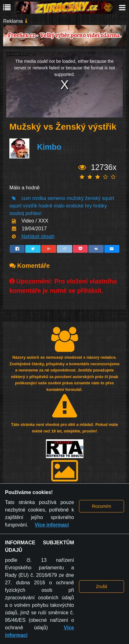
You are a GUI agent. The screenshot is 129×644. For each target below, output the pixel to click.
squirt (15, 206)
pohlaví (34, 213)
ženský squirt (99, 198)
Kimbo (49, 147)
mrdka (39, 198)
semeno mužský (66, 198)
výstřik (30, 206)
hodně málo (52, 206)
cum (26, 198)
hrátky (100, 206)
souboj (17, 213)
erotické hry (79, 206)
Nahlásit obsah (38, 236)
